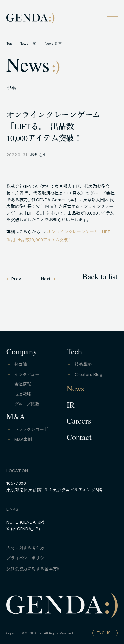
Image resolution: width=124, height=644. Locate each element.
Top (9, 44)
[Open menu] (112, 18)
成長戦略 (23, 394)
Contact (79, 439)
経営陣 (21, 365)
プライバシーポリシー (27, 558)
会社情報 (23, 384)
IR (71, 406)
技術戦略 (83, 365)
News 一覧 (28, 44)
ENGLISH (105, 633)
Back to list (100, 278)
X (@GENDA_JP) (23, 529)
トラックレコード (31, 430)
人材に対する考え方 (25, 548)
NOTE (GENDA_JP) (25, 522)
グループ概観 (27, 404)
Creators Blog (88, 375)
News (75, 390)
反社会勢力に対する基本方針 (34, 569)
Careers (79, 422)
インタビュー (27, 375)
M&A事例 (23, 440)
